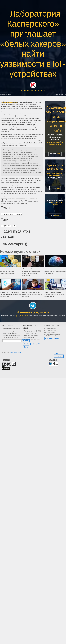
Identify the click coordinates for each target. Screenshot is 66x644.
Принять (26, 341)
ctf (14, 226)
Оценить (55, 188)
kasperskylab (6, 226)
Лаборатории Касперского (10, 102)
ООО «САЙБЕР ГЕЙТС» (16, 352)
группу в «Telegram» (22, 316)
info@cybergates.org (52, 332)
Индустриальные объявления (12, 214)
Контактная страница (53, 338)
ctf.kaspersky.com (6, 203)
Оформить (55, 154)
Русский (59, 356)
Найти (55, 215)
